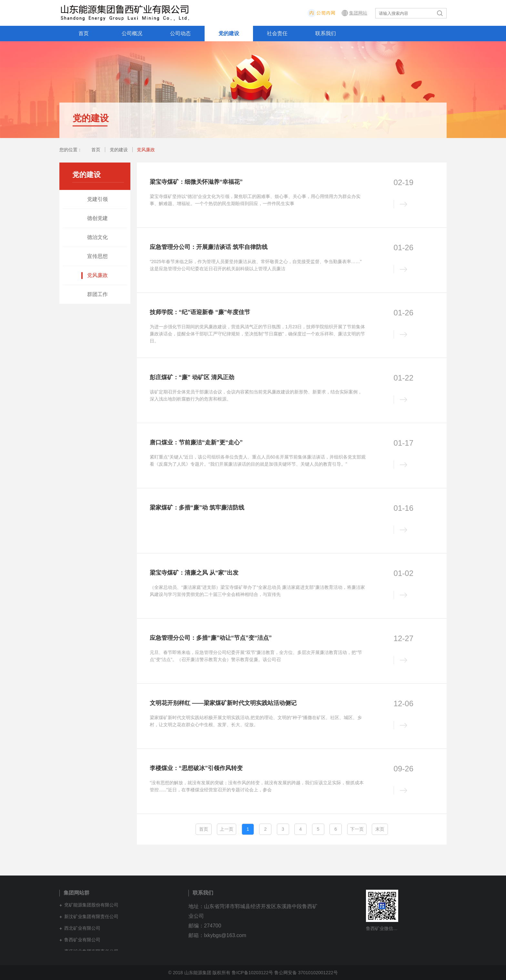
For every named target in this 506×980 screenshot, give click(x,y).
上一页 (227, 829)
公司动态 (180, 33)
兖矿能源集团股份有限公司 (91, 905)
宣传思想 (97, 256)
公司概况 (132, 33)
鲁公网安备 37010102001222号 (306, 973)
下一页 (357, 829)
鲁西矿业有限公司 (82, 940)
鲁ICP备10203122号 (252, 973)
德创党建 (97, 218)
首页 (84, 33)
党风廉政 (146, 150)
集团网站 (358, 13)
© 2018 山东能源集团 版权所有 (199, 973)
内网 (340, 13)
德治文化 (97, 237)
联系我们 (326, 33)
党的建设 (229, 33)
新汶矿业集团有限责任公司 (91, 916)
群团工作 (97, 294)
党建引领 (97, 199)
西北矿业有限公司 (82, 928)
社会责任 (277, 33)
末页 (380, 829)
